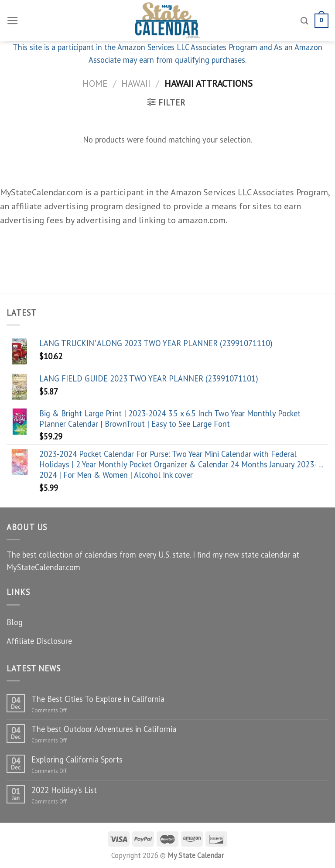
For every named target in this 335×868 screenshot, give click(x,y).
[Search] (304, 21)
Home (95, 83)
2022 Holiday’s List (64, 790)
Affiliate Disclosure (39, 641)
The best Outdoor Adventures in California (104, 729)
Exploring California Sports (77, 759)
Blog (15, 622)
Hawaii (136, 83)
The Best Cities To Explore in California (98, 699)
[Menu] (13, 21)
